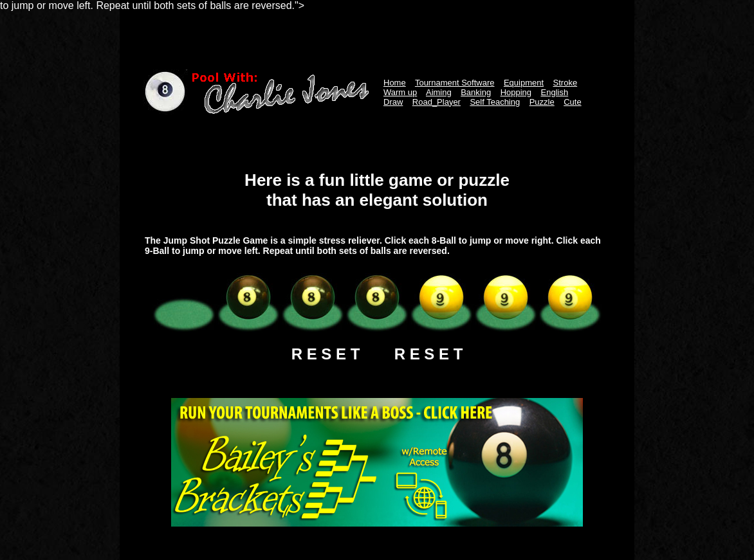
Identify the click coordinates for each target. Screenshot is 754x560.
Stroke (565, 83)
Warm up (400, 92)
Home (395, 83)
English (555, 92)
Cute (572, 102)
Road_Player (437, 102)
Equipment (524, 83)
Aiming (439, 92)
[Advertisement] (377, 41)
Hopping (516, 92)
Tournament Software (455, 83)
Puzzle (542, 102)
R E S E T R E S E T (377, 354)
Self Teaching (495, 102)
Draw (393, 102)
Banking (476, 92)
